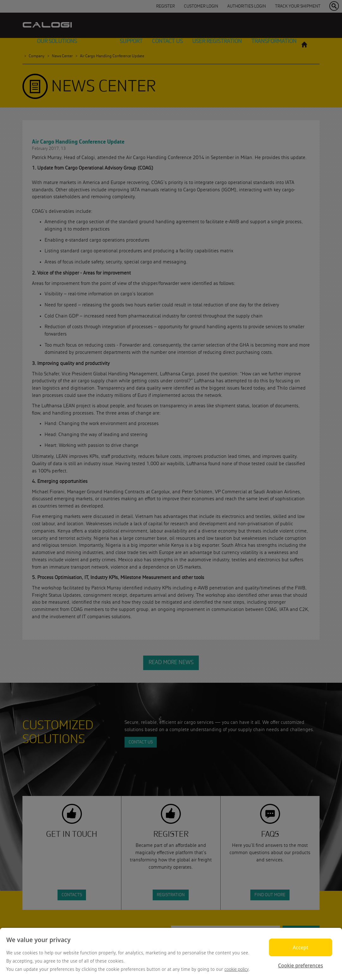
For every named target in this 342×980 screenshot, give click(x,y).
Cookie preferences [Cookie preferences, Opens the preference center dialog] (301, 965)
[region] (171, 954)
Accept (300, 947)
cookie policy (237, 969)
